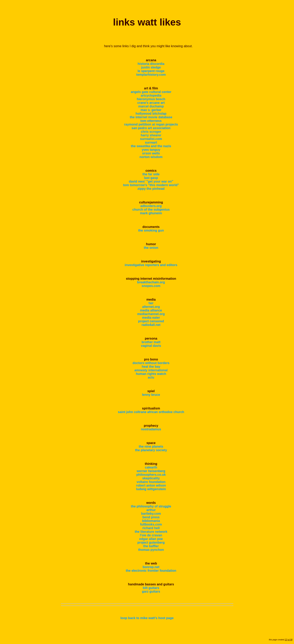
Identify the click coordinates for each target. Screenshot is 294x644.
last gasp (151, 178)
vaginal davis (151, 346)
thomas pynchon (151, 550)
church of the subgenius (151, 210)
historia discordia (151, 64)
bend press (151, 517)
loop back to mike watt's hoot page (147, 618)
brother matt (151, 342)
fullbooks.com (151, 524)
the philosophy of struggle (151, 506)
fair (151, 303)
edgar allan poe (151, 539)
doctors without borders (151, 363)
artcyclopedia (151, 95)
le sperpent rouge (151, 71)
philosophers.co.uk (151, 475)
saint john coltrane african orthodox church (151, 412)
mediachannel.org (151, 314)
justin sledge (151, 67)
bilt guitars (151, 588)
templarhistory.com (151, 75)
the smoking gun (151, 230)
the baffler (151, 546)
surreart (151, 142)
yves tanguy (151, 150)
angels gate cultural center (151, 92)
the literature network (151, 532)
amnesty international (151, 370)
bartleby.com (151, 514)
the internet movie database (151, 117)
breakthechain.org (151, 282)
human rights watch (151, 374)
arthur (151, 510)
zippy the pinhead (151, 189)
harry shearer (151, 135)
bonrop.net (151, 567)
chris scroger (151, 132)
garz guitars (151, 591)
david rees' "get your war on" (151, 181)
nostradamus (151, 429)
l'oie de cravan (151, 535)
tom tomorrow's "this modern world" (151, 185)
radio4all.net (151, 325)
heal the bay (151, 367)
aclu (151, 377)
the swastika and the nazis (151, 146)
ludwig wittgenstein (151, 489)
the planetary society (151, 450)
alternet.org (151, 307)
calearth (151, 467)
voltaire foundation (151, 482)
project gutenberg (151, 542)
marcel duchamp (151, 106)
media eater (151, 318)
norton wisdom (151, 157)
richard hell (151, 528)
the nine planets (151, 447)
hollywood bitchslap (151, 114)
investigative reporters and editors (151, 265)
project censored (151, 321)
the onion (151, 248)
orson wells (151, 153)
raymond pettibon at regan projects (151, 124)
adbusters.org (151, 206)
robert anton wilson (151, 485)
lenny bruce (151, 395)
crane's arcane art (151, 103)
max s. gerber (151, 110)
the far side (151, 174)
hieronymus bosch (151, 99)
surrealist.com (151, 139)
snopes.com (151, 286)
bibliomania (151, 521)
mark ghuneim (151, 213)
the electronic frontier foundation (151, 571)
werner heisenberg (151, 471)
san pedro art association (151, 128)
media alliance (151, 310)
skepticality (151, 478)
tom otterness (151, 121)
